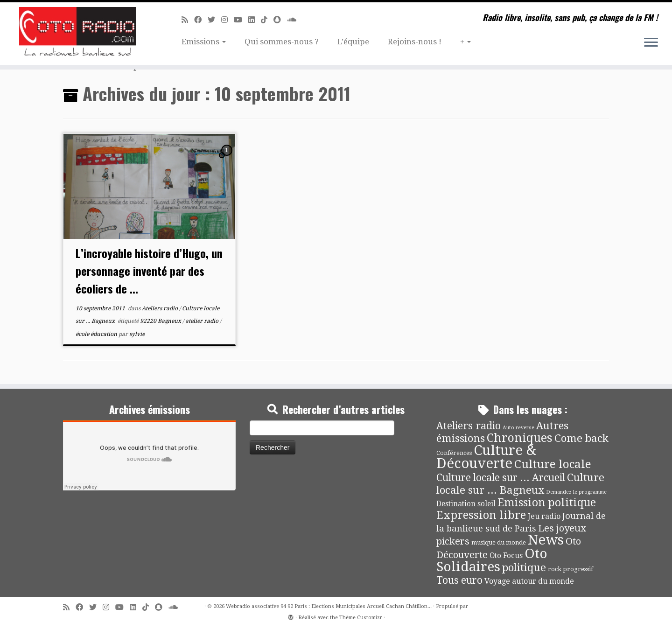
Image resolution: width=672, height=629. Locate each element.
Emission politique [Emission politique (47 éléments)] (547, 503)
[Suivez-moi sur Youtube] (241, 20)
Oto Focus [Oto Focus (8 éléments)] (506, 556)
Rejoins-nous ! (415, 42)
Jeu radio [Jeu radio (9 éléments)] (544, 516)
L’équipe (353, 42)
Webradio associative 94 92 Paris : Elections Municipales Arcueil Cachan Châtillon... (329, 606)
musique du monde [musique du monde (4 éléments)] (499, 542)
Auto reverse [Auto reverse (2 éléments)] (518, 428)
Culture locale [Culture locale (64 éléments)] (553, 464)
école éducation (97, 334)
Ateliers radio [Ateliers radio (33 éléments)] (469, 426)
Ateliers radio (161, 308)
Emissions (204, 42)
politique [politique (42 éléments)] (524, 567)
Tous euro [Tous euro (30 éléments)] (459, 580)
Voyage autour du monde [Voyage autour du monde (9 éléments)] (529, 581)
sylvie (137, 334)
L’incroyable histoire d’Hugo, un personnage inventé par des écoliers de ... (149, 271)
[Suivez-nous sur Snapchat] (280, 20)
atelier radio (203, 321)
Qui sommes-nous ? (282, 42)
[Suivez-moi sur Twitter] (214, 20)
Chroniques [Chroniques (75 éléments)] (520, 438)
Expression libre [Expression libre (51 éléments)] (481, 515)
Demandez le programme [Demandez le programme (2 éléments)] (576, 492)
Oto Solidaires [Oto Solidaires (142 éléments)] (492, 560)
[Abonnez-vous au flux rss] (188, 20)
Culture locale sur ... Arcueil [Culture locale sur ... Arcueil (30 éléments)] (501, 478)
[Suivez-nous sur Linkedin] (255, 20)
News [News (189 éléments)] (546, 540)
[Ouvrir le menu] (651, 43)
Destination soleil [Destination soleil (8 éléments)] (466, 504)
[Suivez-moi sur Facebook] (201, 20)
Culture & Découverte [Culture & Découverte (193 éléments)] (486, 457)
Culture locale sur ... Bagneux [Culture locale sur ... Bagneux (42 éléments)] (520, 484)
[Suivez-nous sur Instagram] (227, 20)
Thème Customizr (361, 618)
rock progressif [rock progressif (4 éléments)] (570, 569)
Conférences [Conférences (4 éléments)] (454, 453)
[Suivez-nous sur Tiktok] (267, 20)
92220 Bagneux (161, 321)
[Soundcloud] (295, 20)
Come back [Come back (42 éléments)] (581, 438)
